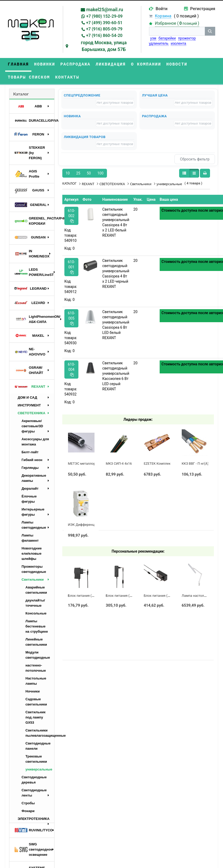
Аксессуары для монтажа (35, 442)
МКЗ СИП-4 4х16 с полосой (127, 464)
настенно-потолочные (36, 668)
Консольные (36, 613)
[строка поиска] (177, 31)
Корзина (163, 16)
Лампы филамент (30, 538)
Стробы (28, 803)
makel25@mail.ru (105, 9)
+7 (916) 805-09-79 (104, 29)
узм (153, 38)
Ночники (33, 691)
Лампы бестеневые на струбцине (37, 626)
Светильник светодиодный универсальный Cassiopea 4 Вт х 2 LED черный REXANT (116, 274)
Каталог (21, 94)
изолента (178, 43)
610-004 (71, 369)
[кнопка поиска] (210, 31)
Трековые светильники (36, 759)
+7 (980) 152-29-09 (104, 16)
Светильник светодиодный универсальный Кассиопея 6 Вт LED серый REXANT (116, 376)
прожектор (187, 38)
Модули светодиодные (38, 655)
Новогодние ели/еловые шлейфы (32, 553)
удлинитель (159, 43)
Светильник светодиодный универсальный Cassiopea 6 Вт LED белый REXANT (116, 325)
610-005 (71, 318)
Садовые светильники (36, 702)
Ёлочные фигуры (29, 499)
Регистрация (203, 9)
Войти (162, 9)
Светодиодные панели (38, 746)
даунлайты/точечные (35, 603)
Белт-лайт (30, 452)
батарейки (167, 38)
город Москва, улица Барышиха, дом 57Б (104, 46)
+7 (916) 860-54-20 (104, 35)
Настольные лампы (36, 681)
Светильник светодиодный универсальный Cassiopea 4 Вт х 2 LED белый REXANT (116, 222)
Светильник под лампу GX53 (35, 717)
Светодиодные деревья (34, 780)
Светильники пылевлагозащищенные (40, 733)
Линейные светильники (36, 642)
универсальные (39, 769)
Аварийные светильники (36, 590)
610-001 (71, 267)
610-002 (71, 216)
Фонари (28, 811)
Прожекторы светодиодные (34, 569)
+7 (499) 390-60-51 (104, 23)
